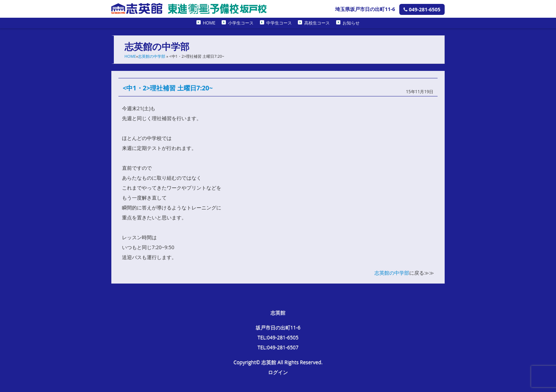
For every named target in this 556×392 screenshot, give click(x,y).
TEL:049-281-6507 (278, 347)
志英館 (278, 312)
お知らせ (351, 23)
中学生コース (279, 23)
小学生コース (241, 23)
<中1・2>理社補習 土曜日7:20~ (168, 88)
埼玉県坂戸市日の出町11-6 (365, 9)
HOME (209, 23)
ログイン (278, 372)
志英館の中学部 (152, 56)
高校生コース (317, 23)
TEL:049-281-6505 (278, 337)
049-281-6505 (422, 9)
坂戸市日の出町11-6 (278, 327)
